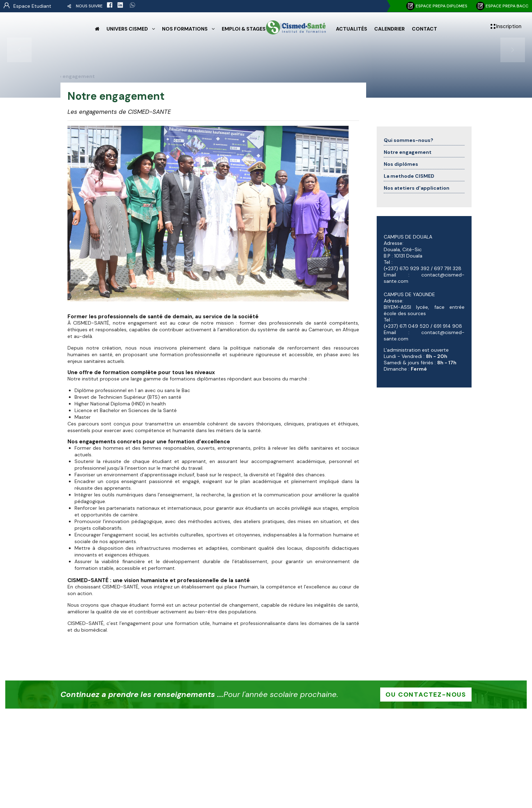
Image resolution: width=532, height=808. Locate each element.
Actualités (352, 29)
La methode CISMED (409, 176)
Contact (424, 29)
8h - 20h (437, 356)
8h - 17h (447, 363)
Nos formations (185, 29)
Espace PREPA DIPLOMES (437, 6)
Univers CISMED (127, 29)
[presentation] (19, 50)
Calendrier (390, 29)
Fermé (419, 369)
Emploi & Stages (244, 29)
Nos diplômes (401, 164)
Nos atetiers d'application (417, 188)
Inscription (509, 26)
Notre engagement (408, 152)
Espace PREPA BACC (502, 6)
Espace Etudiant (32, 6)
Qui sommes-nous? (408, 140)
